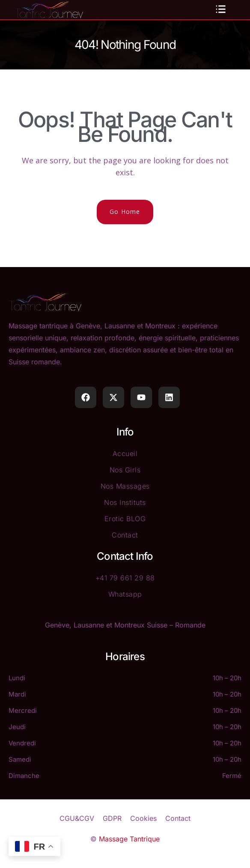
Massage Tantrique (129, 839)
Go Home (125, 212)
